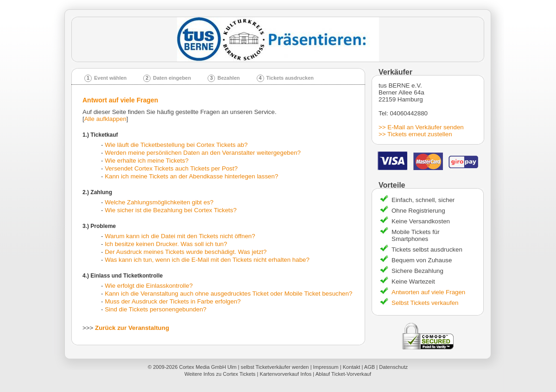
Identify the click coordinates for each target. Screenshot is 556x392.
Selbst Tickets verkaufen (425, 303)
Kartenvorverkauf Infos (285, 374)
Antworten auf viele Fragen (428, 292)
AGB (370, 367)
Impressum (326, 367)
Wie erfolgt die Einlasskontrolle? (149, 286)
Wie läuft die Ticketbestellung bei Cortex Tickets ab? (176, 145)
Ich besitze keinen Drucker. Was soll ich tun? (166, 244)
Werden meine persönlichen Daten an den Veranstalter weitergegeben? (203, 153)
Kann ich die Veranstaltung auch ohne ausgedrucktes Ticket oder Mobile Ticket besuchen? (228, 294)
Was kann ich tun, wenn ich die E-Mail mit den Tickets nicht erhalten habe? (207, 260)
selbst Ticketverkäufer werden (275, 367)
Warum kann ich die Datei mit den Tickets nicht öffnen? (180, 236)
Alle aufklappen (105, 119)
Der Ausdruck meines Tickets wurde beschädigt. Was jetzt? (186, 252)
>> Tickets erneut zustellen (415, 134)
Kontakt (352, 367)
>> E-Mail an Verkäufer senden (421, 127)
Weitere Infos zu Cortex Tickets (220, 374)
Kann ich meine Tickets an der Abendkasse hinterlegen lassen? (191, 176)
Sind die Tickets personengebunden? (155, 309)
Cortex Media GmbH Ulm (208, 367)
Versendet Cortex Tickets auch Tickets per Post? (171, 168)
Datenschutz (393, 367)
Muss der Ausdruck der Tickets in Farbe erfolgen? (173, 301)
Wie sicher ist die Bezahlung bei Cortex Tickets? (171, 210)
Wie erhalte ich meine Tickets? (147, 161)
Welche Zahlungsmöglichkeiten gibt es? (159, 202)
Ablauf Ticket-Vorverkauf (343, 374)
